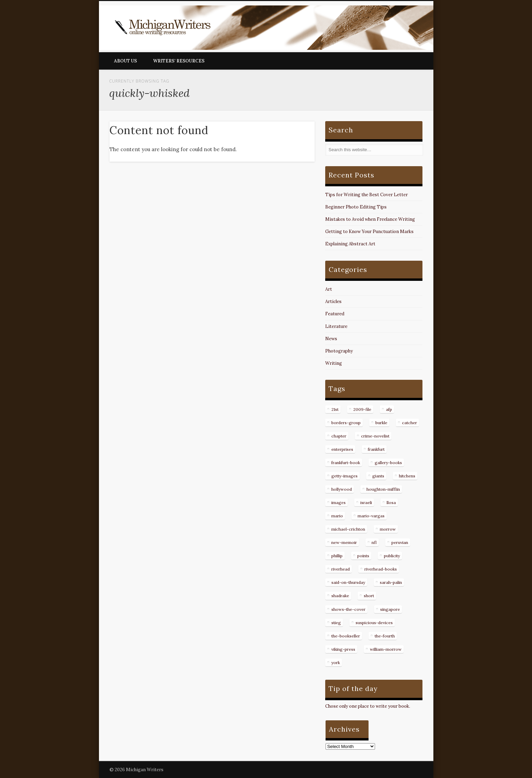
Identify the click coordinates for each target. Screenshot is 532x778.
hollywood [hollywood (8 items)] (342, 489)
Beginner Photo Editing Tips (356, 207)
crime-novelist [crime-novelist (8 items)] (375, 436)
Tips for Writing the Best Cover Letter (366, 195)
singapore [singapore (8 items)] (390, 609)
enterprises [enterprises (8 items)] (342, 449)
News (331, 339)
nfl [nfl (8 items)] (374, 542)
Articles (333, 301)
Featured (335, 314)
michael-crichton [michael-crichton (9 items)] (348, 529)
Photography (339, 351)
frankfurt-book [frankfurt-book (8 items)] (346, 463)
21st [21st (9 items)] (335, 409)
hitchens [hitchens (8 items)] (407, 476)
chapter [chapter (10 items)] (339, 436)
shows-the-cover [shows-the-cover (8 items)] (348, 609)
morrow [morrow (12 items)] (388, 529)
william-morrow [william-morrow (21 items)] (386, 649)
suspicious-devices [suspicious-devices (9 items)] (374, 623)
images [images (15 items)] (339, 502)
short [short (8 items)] (369, 596)
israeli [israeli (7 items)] (366, 502)
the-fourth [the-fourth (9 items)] (385, 636)
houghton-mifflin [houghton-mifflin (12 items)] (383, 489)
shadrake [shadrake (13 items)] (340, 596)
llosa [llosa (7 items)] (391, 502)
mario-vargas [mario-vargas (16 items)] (371, 516)
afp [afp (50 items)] (389, 409)
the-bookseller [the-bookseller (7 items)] (346, 636)
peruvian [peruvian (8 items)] (400, 542)
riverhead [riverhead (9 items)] (341, 569)
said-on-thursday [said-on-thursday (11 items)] (348, 582)
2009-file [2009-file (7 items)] (362, 409)
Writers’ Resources (179, 61)
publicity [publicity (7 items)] (392, 556)
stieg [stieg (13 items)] (336, 623)
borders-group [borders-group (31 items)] (346, 423)
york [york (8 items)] (336, 662)
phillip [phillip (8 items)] (337, 556)
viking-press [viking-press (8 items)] (343, 649)
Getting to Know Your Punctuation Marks (369, 232)
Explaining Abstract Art (350, 244)
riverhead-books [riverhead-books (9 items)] (381, 569)
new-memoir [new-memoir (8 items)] (344, 542)
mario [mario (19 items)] (337, 516)
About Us (125, 61)
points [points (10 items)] (363, 556)
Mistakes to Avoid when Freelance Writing (370, 219)
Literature (336, 326)
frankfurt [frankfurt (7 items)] (376, 449)
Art (329, 289)
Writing (334, 363)
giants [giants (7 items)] (378, 476)
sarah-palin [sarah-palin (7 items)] (391, 582)
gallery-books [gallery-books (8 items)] (388, 463)
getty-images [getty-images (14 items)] (344, 476)
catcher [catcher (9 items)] (409, 423)
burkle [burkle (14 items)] (381, 423)
